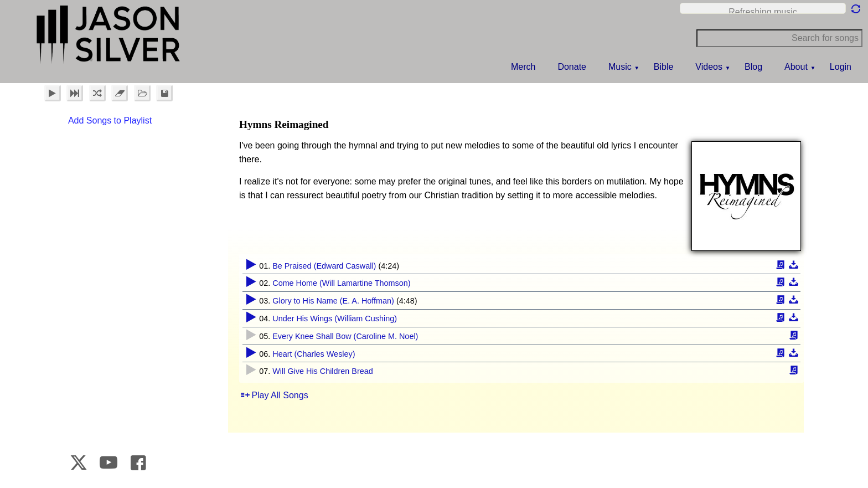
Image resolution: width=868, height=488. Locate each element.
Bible (664, 67)
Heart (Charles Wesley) (314, 354)
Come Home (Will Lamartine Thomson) (341, 283)
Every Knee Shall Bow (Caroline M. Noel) (345, 336)
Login (841, 67)
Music (620, 67)
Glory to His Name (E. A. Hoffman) (333, 301)
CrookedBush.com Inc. (835, 465)
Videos (709, 67)
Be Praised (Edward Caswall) (324, 266)
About (796, 67)
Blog (753, 67)
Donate (572, 67)
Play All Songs (280, 395)
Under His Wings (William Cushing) (335, 319)
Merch (523, 67)
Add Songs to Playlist (110, 120)
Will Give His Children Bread (323, 371)
